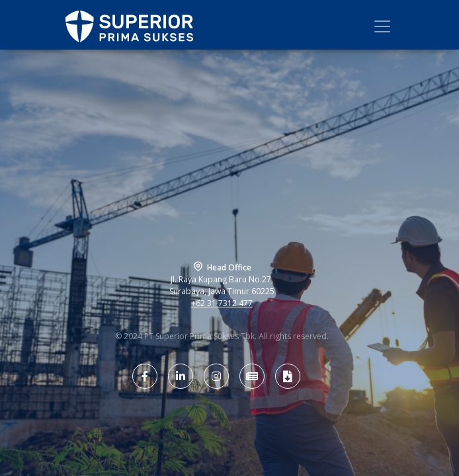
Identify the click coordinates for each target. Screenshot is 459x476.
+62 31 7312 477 (222, 303)
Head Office (229, 267)
